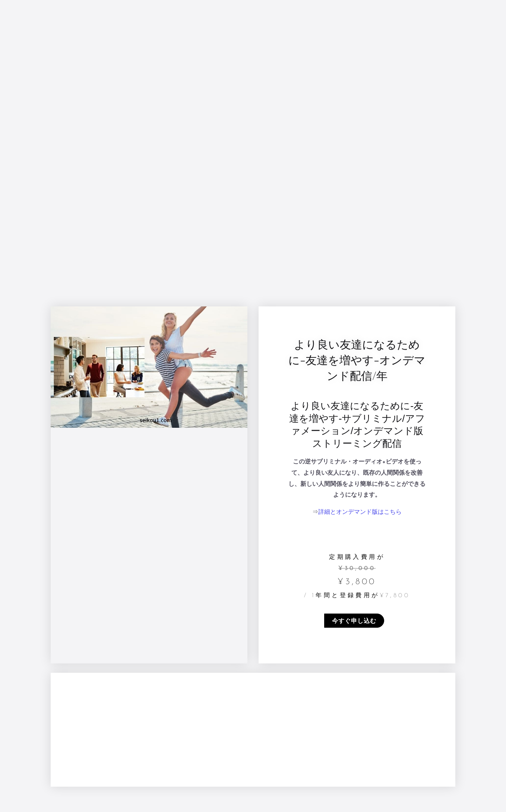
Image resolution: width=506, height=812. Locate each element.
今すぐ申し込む (354, 620)
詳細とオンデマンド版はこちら (360, 512)
